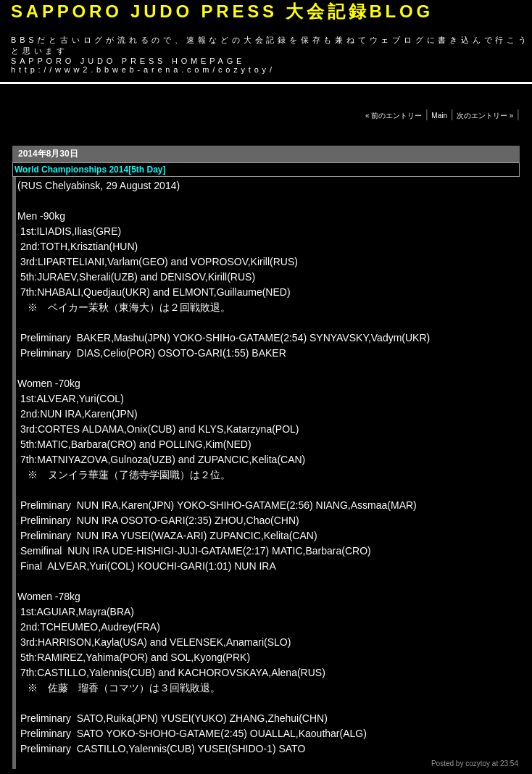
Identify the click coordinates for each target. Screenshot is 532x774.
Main (439, 116)
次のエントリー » (485, 116)
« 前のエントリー (394, 116)
